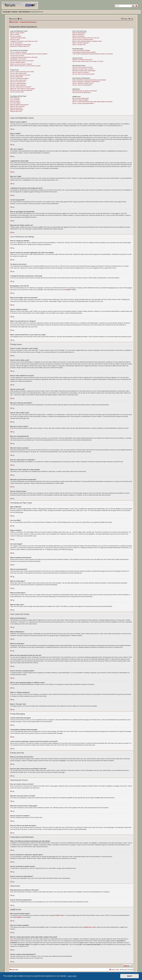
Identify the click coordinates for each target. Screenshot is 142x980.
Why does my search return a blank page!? (84, 71)
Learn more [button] (72, 976)
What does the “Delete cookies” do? (20, 46)
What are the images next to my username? (22, 61)
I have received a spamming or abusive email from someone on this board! (93, 54)
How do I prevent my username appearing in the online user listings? (29, 54)
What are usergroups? (78, 36)
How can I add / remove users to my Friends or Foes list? (88, 61)
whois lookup (14, 941)
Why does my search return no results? (83, 69)
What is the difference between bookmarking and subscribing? (89, 80)
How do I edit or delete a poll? (18, 80)
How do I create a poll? (16, 77)
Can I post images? (15, 103)
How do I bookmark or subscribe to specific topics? (86, 82)
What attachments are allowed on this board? (85, 91)
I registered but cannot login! (18, 38)
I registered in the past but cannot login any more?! (24, 41)
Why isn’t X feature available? (80, 100)
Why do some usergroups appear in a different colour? (87, 41)
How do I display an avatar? (18, 62)
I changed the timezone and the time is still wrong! (24, 57)
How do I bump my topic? (17, 92)
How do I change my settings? (18, 52)
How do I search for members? (81, 72)
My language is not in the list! (18, 59)
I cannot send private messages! (81, 50)
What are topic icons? (16, 111)
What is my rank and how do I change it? (21, 64)
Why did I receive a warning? (18, 85)
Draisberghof (7, 12)
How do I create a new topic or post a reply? (22, 72)
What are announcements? (18, 106)
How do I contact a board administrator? (83, 103)
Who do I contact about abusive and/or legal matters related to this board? (92, 102)
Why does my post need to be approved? (21, 90)
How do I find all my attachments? (82, 92)
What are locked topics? (17, 110)
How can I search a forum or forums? (82, 67)
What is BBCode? (15, 98)
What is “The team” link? (79, 45)
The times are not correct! (17, 56)
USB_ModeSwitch (24, 12)
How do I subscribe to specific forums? (83, 83)
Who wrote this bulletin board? (81, 98)
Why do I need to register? (17, 33)
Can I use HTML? (15, 100)
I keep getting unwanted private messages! (84, 52)
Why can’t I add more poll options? (20, 78)
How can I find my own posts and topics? (83, 74)
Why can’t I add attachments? (18, 84)
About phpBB (17, 917)
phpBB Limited (60, 915)
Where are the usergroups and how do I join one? (86, 38)
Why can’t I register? (16, 36)
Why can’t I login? (15, 40)
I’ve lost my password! (16, 43)
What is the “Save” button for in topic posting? (23, 89)
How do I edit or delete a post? (18, 73)
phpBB (68, 290)
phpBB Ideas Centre (90, 927)
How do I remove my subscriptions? (82, 85)
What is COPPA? (15, 34)
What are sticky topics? (16, 108)
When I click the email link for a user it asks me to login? (25, 66)
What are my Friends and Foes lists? (82, 60)
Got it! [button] (130, 976)
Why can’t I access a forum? (18, 82)
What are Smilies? (15, 101)
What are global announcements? (19, 105)
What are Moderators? (78, 34)
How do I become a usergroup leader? (83, 40)
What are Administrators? (79, 33)
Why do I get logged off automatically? (21, 45)
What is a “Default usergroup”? (81, 43)
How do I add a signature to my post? (20, 75)
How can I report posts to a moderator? (21, 87)
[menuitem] (20, 19)
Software (15, 12)
